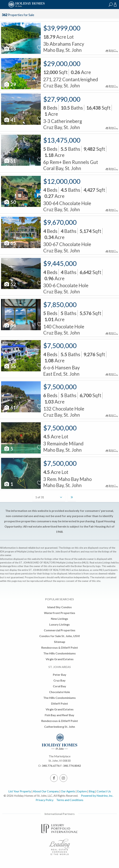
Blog (92, 791)
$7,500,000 (60, 346)
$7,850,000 (60, 305)
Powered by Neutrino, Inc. (97, 796)
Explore (82, 791)
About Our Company (46, 791)
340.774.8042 (72, 766)
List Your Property (20, 791)
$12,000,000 (62, 181)
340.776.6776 (51, 766)
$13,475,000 (62, 140)
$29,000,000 (62, 64)
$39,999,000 (62, 28)
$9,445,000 (60, 263)
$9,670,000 (60, 222)
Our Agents (68, 791)
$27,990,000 (62, 99)
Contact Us (104, 791)
